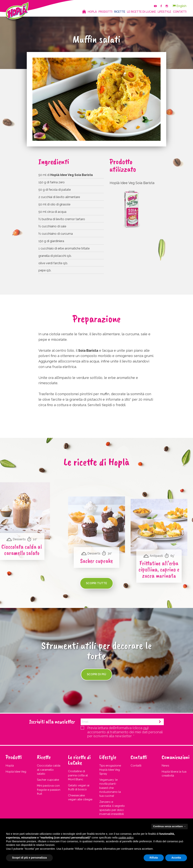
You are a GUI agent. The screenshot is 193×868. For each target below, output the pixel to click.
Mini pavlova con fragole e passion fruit (49, 790)
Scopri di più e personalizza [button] (29, 858)
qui (146, 728)
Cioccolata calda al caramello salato (49, 770)
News (165, 766)
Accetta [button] (176, 858)
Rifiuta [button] (154, 858)
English (180, 6)
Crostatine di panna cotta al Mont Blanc (78, 775)
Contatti (136, 766)
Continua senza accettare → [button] (170, 826)
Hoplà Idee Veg (16, 772)
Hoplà (10, 766)
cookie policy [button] (126, 838)
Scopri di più (96, 674)
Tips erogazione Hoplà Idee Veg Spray (110, 770)
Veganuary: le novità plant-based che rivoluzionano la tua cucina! (110, 788)
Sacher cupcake (48, 780)
